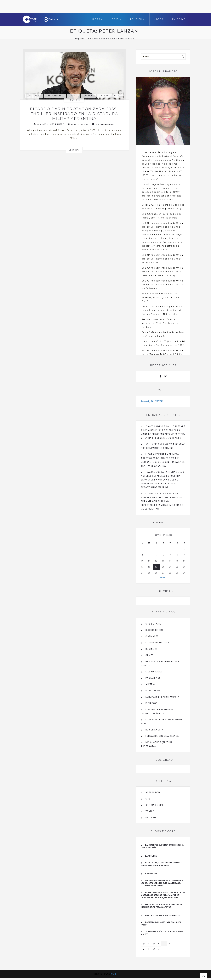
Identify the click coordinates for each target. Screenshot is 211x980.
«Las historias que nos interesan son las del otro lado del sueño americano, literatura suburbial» (162, 883)
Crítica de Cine (155, 805)
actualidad (55, 96)
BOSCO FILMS (153, 691)
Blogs (97, 19)
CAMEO (150, 655)
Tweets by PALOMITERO (152, 401)
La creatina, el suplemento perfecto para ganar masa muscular (161, 864)
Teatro (150, 811)
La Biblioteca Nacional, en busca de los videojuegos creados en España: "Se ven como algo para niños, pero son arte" (163, 895)
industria (74, 100)
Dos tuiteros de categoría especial (163, 916)
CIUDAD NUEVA (154, 672)
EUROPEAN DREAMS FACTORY (162, 697)
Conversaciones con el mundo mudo (162, 722)
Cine (73, 96)
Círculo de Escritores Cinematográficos (157, 711)
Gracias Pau (151, 874)
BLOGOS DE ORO (155, 630)
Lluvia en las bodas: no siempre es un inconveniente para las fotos (161, 906)
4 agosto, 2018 (78, 124)
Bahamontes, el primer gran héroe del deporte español (162, 846)
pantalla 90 (153, 678)
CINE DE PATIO (153, 624)
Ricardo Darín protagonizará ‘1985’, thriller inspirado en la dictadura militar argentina (74, 114)
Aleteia (150, 684)
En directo (51, 19)
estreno (151, 818)
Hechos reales (110, 96)
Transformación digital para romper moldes (162, 933)
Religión (138, 19)
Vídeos (159, 19)
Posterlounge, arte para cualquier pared (161, 924)
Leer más (74, 150)
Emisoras (179, 19)
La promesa (151, 856)
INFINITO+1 (152, 703)
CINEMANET (152, 636)
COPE (117, 19)
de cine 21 (152, 649)
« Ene (162, 577)
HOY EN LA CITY (154, 730)
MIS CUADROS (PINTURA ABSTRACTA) (157, 744)
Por (49, 124)
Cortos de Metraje (158, 643)
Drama (89, 96)
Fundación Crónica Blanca (162, 736)
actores (34, 96)
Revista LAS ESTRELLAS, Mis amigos (160, 664)
